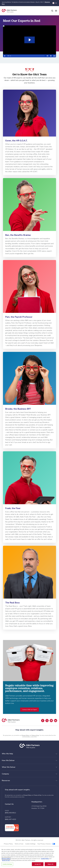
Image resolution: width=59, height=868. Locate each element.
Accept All (38, 864)
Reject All (51, 864)
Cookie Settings (7, 864)
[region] (29, 857)
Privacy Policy (26, 735)
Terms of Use (35, 735)
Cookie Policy (45, 858)
